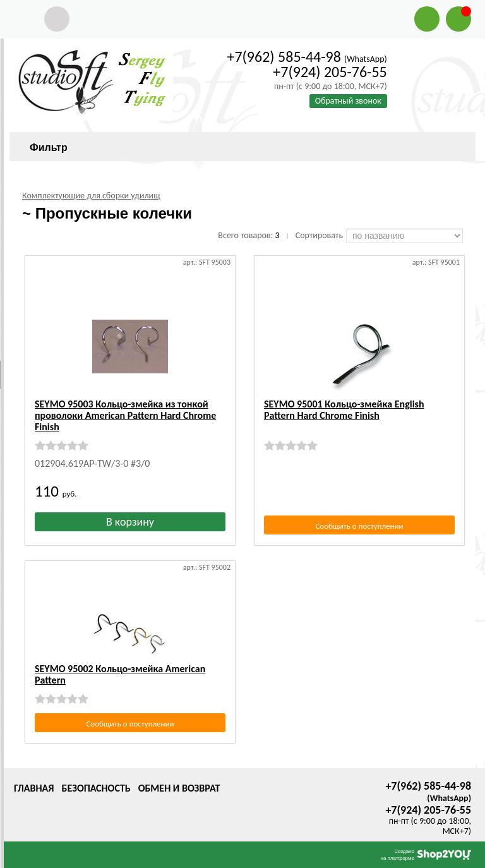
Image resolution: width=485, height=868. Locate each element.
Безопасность (96, 788)
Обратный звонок (348, 101)
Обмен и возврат (179, 788)
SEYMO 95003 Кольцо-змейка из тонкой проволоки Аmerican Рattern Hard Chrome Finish (125, 415)
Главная (34, 788)
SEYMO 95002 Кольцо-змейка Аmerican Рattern (120, 674)
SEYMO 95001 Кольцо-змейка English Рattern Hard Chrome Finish (344, 410)
